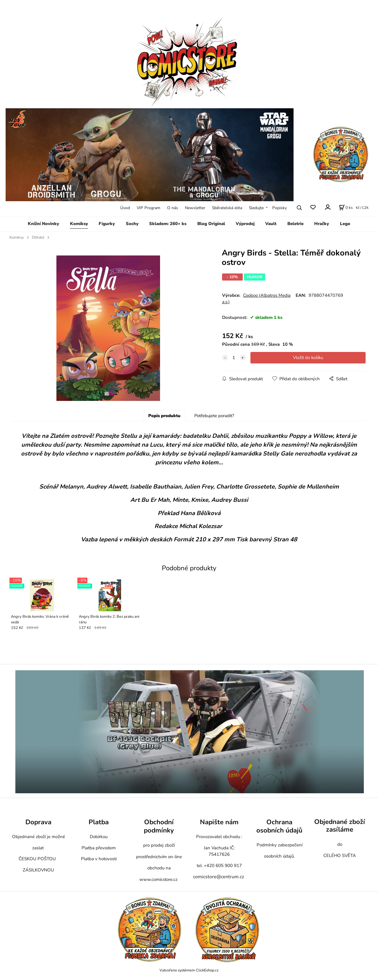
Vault (271, 224)
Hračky (322, 224)
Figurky (107, 224)
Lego (345, 224)
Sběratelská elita (227, 208)
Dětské (38, 237)
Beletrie (295, 224)
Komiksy (79, 224)
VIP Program (149, 208)
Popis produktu (164, 418)
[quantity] (234, 358)
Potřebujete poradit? (214, 418)
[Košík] (346, 208)
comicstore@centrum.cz (219, 879)
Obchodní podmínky (159, 828)
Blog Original (211, 224)
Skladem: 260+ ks (168, 224)
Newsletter (195, 208)
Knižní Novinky (43, 224)
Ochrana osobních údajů (279, 828)
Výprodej (245, 224)
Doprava (38, 824)
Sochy (132, 224)
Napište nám (219, 824)
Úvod (125, 208)
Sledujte (256, 208)
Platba (99, 824)
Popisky (280, 208)
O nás (173, 208)
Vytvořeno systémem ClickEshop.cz (189, 972)
